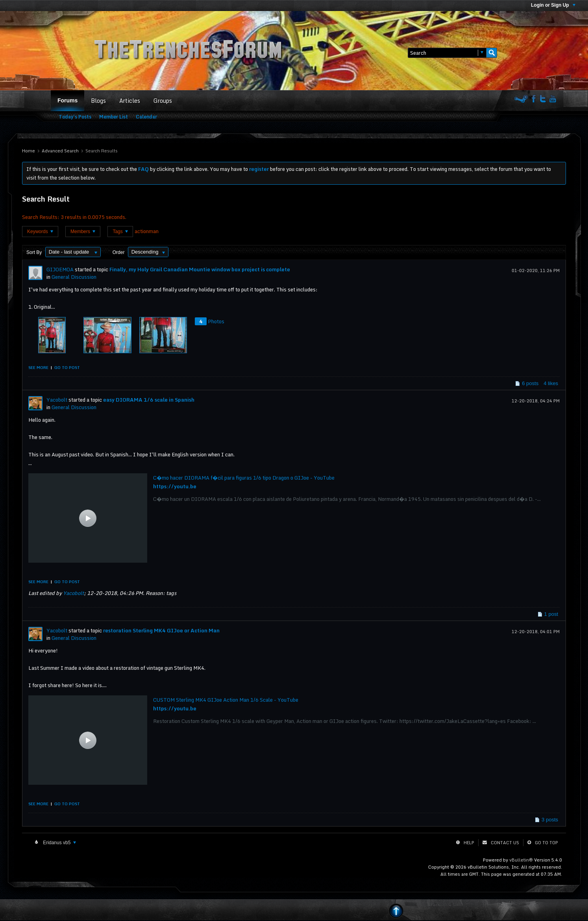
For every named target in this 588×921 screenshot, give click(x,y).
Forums (67, 100)
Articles (130, 101)
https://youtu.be (175, 486)
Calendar (146, 117)
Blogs (98, 101)
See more (38, 367)
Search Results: (41, 217)
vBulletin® (521, 860)
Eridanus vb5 (59, 843)
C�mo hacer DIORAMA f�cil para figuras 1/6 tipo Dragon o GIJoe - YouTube (244, 478)
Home (29, 151)
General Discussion (74, 277)
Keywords (40, 232)
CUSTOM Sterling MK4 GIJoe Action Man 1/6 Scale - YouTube (226, 700)
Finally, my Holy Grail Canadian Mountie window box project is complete (200, 269)
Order (119, 252)
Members (83, 232)
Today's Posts (75, 117)
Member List (114, 117)
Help (469, 843)
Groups (163, 101)
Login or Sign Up (553, 5)
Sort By (34, 252)
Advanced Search (60, 151)
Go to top (546, 843)
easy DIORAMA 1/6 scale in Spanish (149, 400)
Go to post (67, 367)
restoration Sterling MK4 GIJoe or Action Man (161, 630)
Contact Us (505, 843)
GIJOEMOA (60, 269)
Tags (120, 232)
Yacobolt (57, 400)
